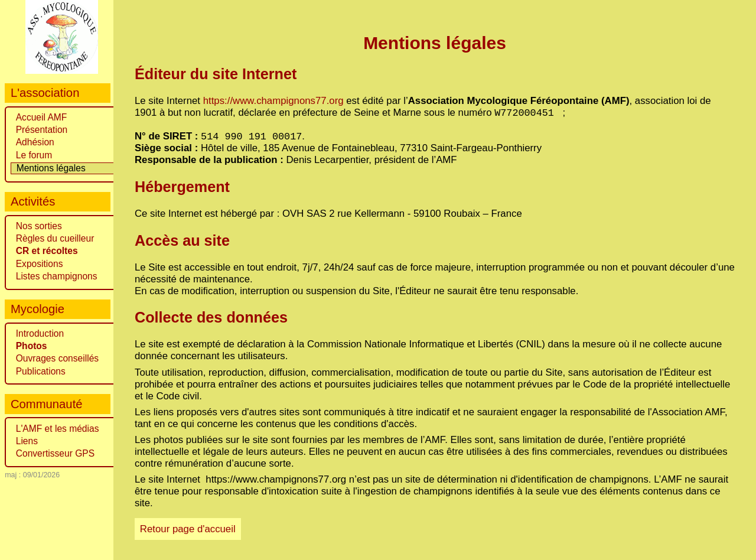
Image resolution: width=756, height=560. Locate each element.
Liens (27, 441)
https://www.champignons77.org (273, 101)
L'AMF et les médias (58, 429)
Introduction (40, 333)
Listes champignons (57, 276)
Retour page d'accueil (188, 533)
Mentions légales (51, 168)
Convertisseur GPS (55, 453)
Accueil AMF (42, 117)
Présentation (42, 130)
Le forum (34, 155)
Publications (41, 371)
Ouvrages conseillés (57, 358)
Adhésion (35, 142)
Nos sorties (39, 226)
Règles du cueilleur (55, 238)
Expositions (40, 264)
